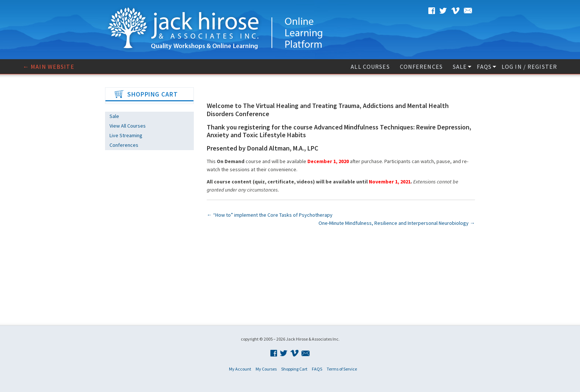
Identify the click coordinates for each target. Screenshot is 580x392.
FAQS (484, 67)
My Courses (266, 369)
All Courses (370, 67)
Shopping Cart (294, 369)
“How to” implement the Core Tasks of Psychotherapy (270, 215)
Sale (460, 67)
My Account (240, 369)
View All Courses (128, 126)
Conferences (421, 67)
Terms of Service (342, 369)
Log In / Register (529, 67)
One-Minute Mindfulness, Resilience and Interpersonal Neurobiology (397, 223)
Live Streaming (126, 135)
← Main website (49, 67)
